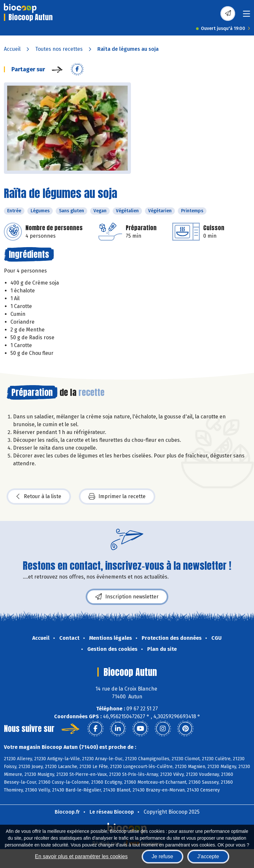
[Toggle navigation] (247, 16)
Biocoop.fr (67, 812)
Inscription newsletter (127, 597)
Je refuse (162, 856)
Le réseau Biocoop (112, 812)
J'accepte (208, 856)
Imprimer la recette (117, 497)
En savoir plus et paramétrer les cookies (81, 856)
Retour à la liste (39, 497)
